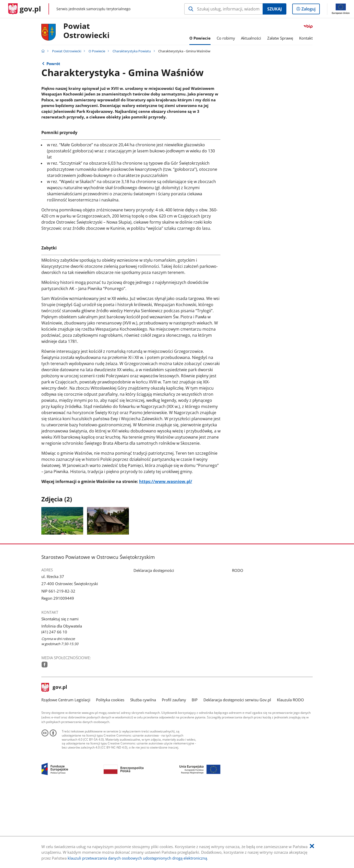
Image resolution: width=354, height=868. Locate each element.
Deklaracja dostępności (154, 645)
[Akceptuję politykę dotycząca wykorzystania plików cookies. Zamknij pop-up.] (312, 846)
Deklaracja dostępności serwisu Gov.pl (237, 775)
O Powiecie (97, 51)
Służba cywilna (143, 775)
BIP (195, 775)
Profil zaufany (174, 775)
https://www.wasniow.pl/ (166, 557)
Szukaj (274, 9)
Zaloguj (310, 10)
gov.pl (54, 763)
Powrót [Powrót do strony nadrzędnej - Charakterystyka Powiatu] (53, 64)
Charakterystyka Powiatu (132, 51)
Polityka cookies (110, 775)
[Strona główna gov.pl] (25, 9)
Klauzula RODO (290, 775)
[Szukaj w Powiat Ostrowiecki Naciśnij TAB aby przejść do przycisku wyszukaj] (223, 9)
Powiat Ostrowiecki (86, 31)
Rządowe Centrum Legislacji (66, 775)
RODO (238, 645)
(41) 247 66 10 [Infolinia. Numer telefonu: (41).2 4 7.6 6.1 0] (54, 707)
